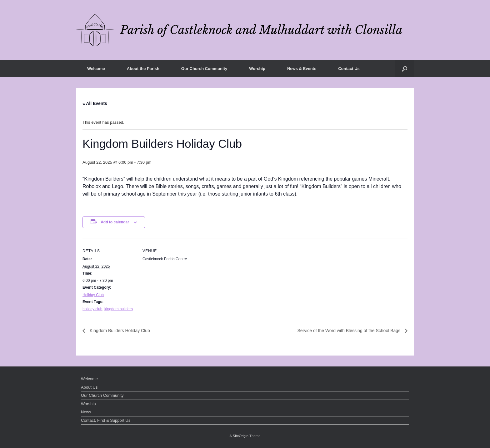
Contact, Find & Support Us (106, 420)
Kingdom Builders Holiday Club (119, 331)
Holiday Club (93, 295)
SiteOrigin (240, 436)
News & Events (302, 69)
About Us (89, 387)
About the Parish (143, 69)
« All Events (95, 103)
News (86, 412)
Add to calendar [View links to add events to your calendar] (115, 222)
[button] (405, 69)
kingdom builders (119, 309)
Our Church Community (204, 69)
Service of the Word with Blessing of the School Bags (349, 331)
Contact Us (349, 69)
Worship (257, 69)
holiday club (92, 309)
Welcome (96, 69)
